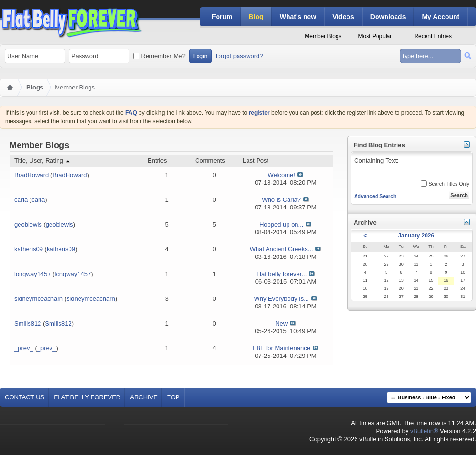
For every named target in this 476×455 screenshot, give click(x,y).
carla (21, 200)
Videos (343, 17)
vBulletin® (424, 431)
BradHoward (31, 175)
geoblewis (28, 224)
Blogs (35, 87)
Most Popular (375, 36)
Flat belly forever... (281, 274)
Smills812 (28, 323)
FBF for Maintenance (281, 348)
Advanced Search (375, 196)
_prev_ (24, 348)
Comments (210, 161)
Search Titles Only (445, 183)
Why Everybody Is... (281, 299)
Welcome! (281, 175)
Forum (222, 17)
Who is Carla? (281, 200)
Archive (144, 397)
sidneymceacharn (39, 299)
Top (174, 397)
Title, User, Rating (43, 161)
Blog (256, 17)
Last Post (256, 161)
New (281, 323)
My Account (441, 17)
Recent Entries (433, 36)
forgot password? (239, 56)
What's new (298, 17)
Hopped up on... (282, 224)
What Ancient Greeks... (282, 249)
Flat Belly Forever (87, 397)
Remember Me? (159, 56)
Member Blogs (323, 36)
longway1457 (33, 274)
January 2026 (416, 236)
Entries (157, 161)
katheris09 (29, 249)
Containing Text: (411, 167)
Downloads (388, 17)
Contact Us (25, 397)
